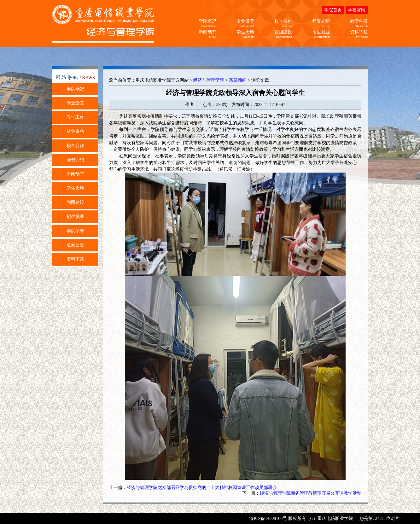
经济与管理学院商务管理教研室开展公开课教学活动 (311, 493)
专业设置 (75, 103)
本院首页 (333, 10)
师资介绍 (75, 160)
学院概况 (75, 89)
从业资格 (75, 131)
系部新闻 (238, 80)
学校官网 (357, 10)
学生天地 (75, 188)
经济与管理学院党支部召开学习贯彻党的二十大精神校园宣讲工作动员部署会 (202, 488)
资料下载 (75, 259)
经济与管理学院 (209, 80)
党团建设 (75, 202)
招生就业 (75, 217)
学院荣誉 (75, 231)
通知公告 (75, 245)
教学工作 (75, 117)
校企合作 (75, 146)
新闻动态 (75, 174)
